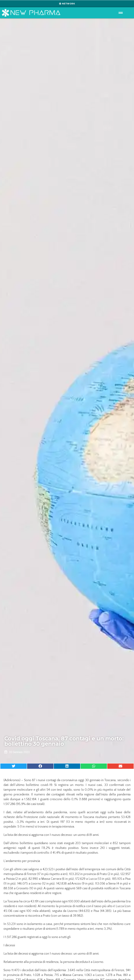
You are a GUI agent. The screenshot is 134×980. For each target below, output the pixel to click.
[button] (14, 766)
